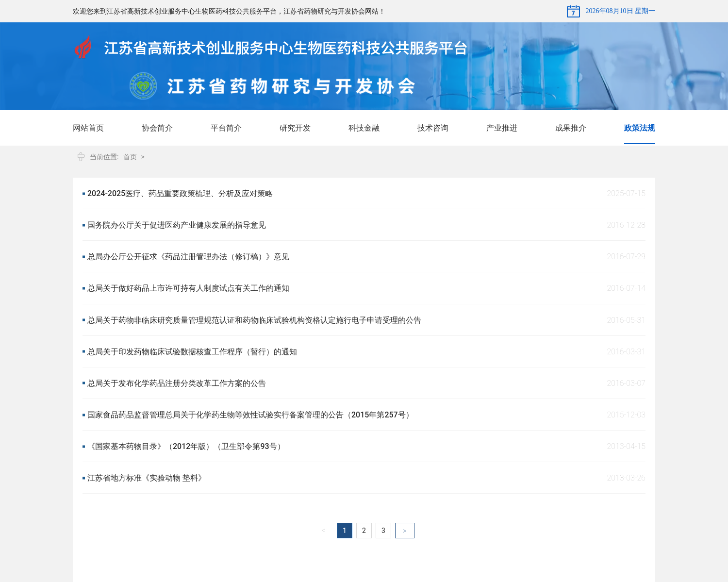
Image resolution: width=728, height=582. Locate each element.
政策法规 (640, 128)
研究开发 (295, 128)
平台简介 (226, 128)
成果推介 (571, 128)
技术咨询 (433, 128)
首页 (130, 157)
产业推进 (502, 128)
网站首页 (88, 128)
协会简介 (157, 128)
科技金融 (364, 128)
